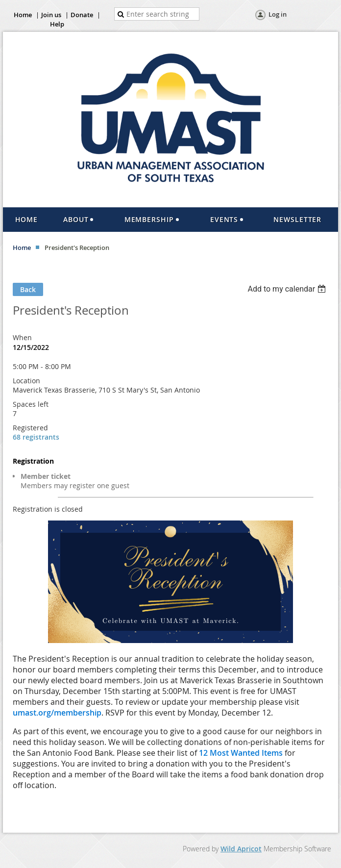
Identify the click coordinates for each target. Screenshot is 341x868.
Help (57, 24)
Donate (82, 15)
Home (23, 15)
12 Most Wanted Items (241, 753)
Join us (51, 15)
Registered (30, 428)
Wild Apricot (241, 849)
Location (26, 381)
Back (28, 289)
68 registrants (36, 437)
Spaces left (31, 404)
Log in (278, 14)
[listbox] (288, 289)
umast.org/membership (57, 713)
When (22, 337)
